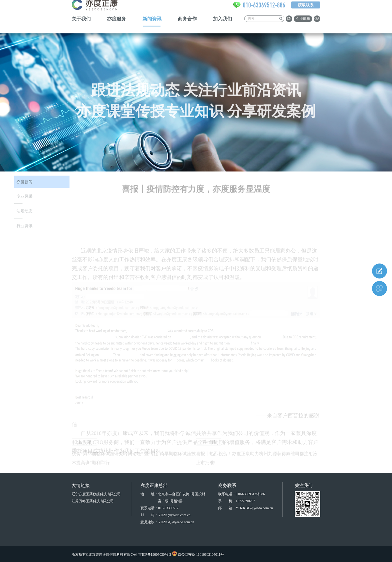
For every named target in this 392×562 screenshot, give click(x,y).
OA (317, 12)
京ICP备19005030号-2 (155, 555)
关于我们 (81, 13)
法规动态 (24, 214)
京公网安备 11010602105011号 (201, 555)
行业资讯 (24, 228)
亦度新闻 (24, 184)
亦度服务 (116, 13)
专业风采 (24, 199)
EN (289, 12)
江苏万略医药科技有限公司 (93, 501)
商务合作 (187, 13)
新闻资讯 (152, 13)
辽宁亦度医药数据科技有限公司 (96, 494)
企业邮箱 (303, 12)
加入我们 (222, 13)
